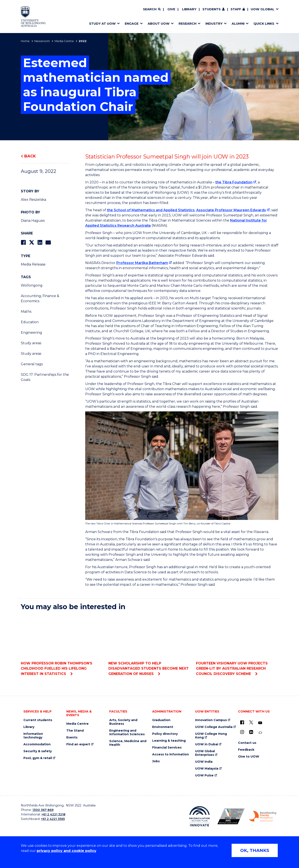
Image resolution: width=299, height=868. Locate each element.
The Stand (75, 731)
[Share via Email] (48, 242)
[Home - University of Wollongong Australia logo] (33, 17)
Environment (163, 727)
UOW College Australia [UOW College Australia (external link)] (214, 727)
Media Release (33, 264)
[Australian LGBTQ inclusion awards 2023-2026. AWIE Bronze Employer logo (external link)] (231, 816)
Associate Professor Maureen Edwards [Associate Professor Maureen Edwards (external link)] (231, 210)
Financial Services (167, 748)
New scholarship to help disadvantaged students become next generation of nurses (149, 645)
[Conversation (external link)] (260, 733)
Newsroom (42, 41)
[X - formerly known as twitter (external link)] (251, 722)
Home (25, 41)
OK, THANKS (255, 850)
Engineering (31, 333)
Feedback (246, 750)
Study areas (31, 343)
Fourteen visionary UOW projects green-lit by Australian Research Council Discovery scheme (237, 645)
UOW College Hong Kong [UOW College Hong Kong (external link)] (211, 736)
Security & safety (38, 751)
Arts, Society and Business (123, 722)
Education (30, 322)
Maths (26, 312)
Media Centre (64, 41)
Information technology (33, 736)
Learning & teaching (169, 741)
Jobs (156, 761)
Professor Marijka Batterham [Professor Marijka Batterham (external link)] (142, 263)
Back (30, 156)
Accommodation (37, 744)
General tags (32, 364)
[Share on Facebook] (23, 242)
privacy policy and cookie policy (67, 851)
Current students (38, 720)
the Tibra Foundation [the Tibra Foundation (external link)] (234, 182)
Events (72, 737)
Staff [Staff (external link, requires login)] (236, 9)
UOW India (204, 762)
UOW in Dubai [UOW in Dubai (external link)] (207, 744)
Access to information (171, 754)
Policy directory (165, 734)
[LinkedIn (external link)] (251, 732)
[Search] (152, 9)
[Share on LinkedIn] (40, 242)
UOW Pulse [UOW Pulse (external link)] (204, 775)
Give (171, 9)
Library (189, 9)
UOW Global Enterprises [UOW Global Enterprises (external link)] (205, 753)
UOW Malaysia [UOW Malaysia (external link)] (207, 769)
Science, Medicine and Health (128, 743)
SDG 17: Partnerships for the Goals (45, 377)
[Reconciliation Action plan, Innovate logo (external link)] (200, 816)
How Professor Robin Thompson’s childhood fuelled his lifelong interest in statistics (62, 645)
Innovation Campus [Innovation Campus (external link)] (211, 720)
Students (212, 9)
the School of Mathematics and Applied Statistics (151, 210)
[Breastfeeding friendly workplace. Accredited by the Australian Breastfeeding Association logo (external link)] (263, 816)
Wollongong (32, 285)
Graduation (161, 720)
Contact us (247, 743)
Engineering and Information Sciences (127, 732)
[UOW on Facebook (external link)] (242, 722)
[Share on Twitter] (32, 242)
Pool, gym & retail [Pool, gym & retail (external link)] (38, 758)
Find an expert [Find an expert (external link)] (78, 744)
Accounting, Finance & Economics (40, 298)
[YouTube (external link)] (260, 723)
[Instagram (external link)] (242, 732)
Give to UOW (249, 757)
